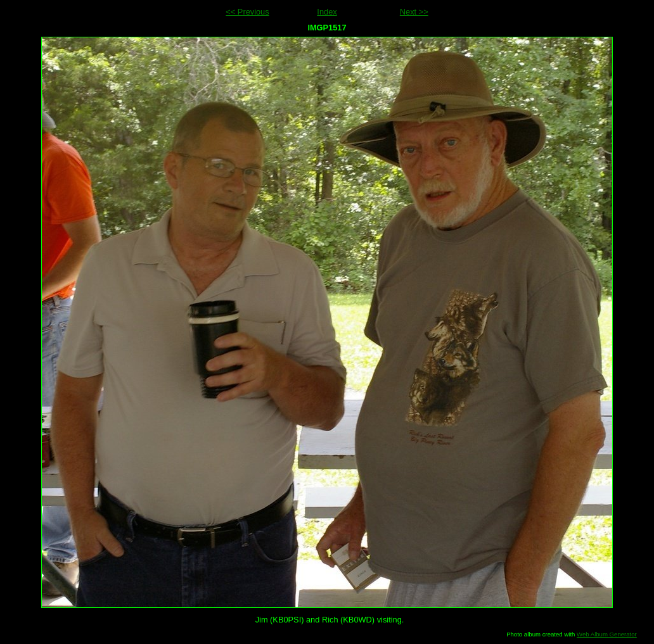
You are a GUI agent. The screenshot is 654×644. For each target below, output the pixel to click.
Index (327, 12)
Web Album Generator (607, 634)
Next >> (414, 12)
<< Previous (247, 12)
